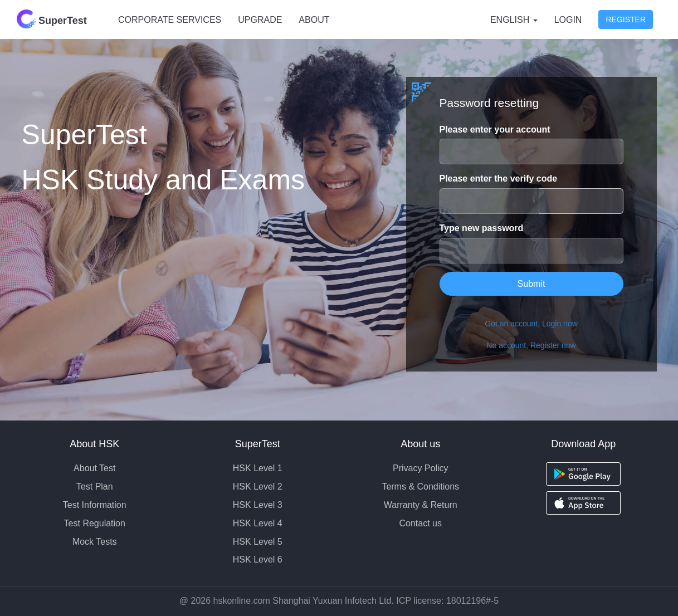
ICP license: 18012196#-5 (447, 601)
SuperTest (52, 19)
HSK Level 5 (258, 542)
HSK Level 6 (258, 559)
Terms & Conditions (420, 487)
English (514, 20)
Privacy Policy (421, 468)
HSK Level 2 (258, 487)
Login (568, 20)
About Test (94, 468)
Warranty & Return (421, 505)
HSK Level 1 (258, 468)
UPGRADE (260, 20)
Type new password (482, 228)
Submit (531, 284)
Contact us (421, 523)
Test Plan (95, 487)
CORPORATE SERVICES (170, 20)
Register (626, 19)
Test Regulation (95, 523)
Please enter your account (495, 129)
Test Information (95, 505)
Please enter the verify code (499, 179)
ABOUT (314, 20)
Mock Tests (95, 542)
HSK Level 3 (258, 505)
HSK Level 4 (258, 523)
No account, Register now (531, 345)
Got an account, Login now (531, 324)
